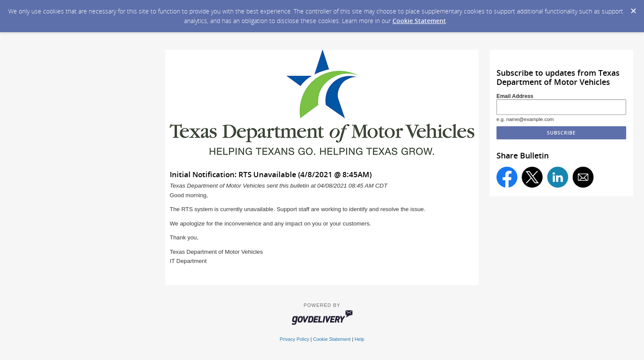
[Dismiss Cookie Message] (633, 8)
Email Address (515, 96)
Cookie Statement (419, 21)
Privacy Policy (295, 339)
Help (359, 339)
